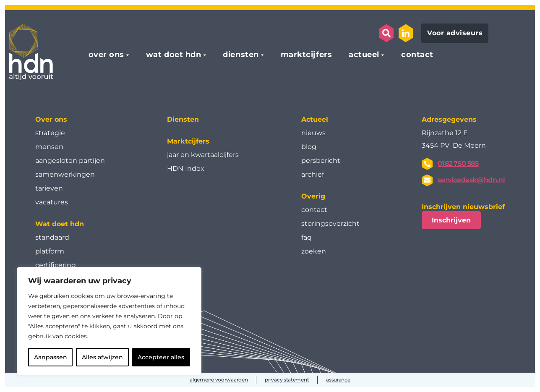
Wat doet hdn (60, 224)
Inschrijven (451, 220)
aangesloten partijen (70, 161)
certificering (56, 265)
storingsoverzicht (330, 223)
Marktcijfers (188, 141)
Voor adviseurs (455, 33)
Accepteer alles (161, 357)
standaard (52, 237)
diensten (241, 55)
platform (50, 251)
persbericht (321, 161)
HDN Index (186, 169)
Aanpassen (51, 357)
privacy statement (287, 380)
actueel (364, 55)
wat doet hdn (173, 55)
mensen (49, 147)
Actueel (315, 119)
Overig (313, 196)
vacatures (52, 202)
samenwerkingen (65, 174)
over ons (106, 55)
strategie (50, 133)
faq (307, 237)
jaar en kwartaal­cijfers (203, 155)
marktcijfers (306, 55)
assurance (338, 380)
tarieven (49, 188)
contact (417, 55)
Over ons (51, 119)
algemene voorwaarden (219, 380)
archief (313, 174)
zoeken (314, 251)
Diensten (183, 119)
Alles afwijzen (102, 357)
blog (309, 147)
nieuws (313, 133)
